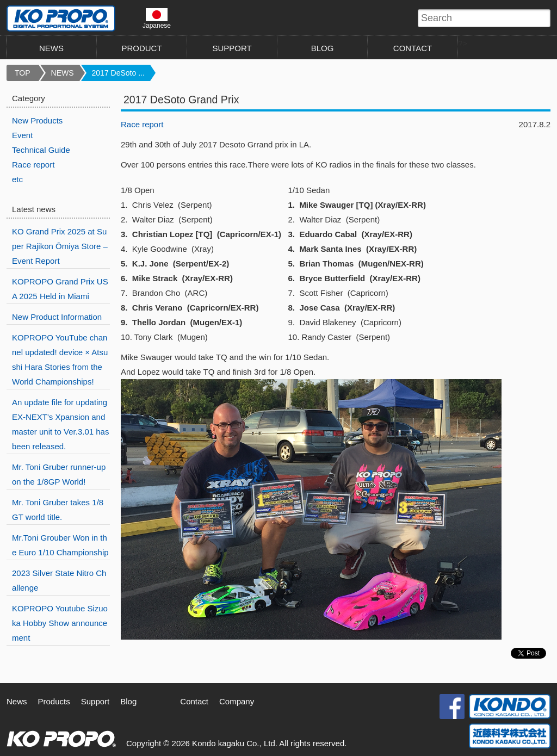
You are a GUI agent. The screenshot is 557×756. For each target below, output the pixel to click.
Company (237, 701)
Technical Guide (41, 150)
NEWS (51, 48)
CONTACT (413, 48)
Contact (194, 701)
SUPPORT (232, 48)
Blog (128, 701)
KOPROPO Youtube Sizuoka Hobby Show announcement (60, 623)
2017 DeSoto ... (118, 73)
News (17, 701)
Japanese (157, 18)
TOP (23, 73)
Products (54, 701)
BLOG (323, 48)
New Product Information (57, 317)
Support (95, 701)
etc (17, 179)
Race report (142, 124)
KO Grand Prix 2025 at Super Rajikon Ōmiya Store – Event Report (60, 246)
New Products (37, 120)
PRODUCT (141, 48)
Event (22, 135)
